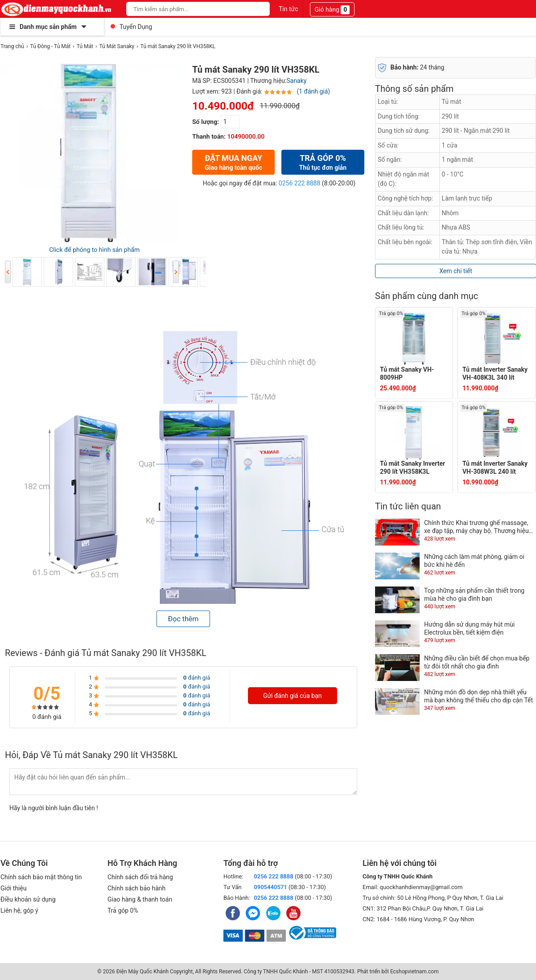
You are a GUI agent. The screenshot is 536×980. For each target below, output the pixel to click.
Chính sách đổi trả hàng (140, 877)
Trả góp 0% (123, 910)
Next (176, 272)
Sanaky (296, 81)
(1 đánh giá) (313, 91)
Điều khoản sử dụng (28, 899)
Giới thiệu (14, 888)
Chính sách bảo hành (136, 888)
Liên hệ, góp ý (19, 910)
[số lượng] (230, 122)
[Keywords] (188, 9)
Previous (8, 272)
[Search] (257, 9)
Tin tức (289, 9)
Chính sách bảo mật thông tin (41, 877)
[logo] (57, 9)
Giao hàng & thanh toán (140, 899)
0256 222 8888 (300, 183)
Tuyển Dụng (136, 27)
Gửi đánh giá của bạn (293, 696)
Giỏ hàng (332, 10)
